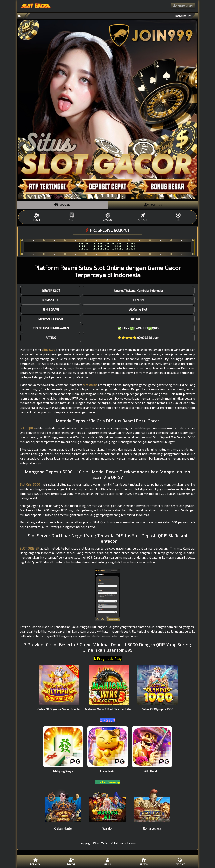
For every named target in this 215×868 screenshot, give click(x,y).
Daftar (71, 861)
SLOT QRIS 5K (30, 548)
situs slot (48, 350)
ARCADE (143, 217)
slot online (90, 385)
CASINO (107, 217)
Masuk (107, 861)
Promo (144, 861)
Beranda (35, 861)
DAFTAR (153, 205)
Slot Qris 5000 (30, 484)
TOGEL (37, 217)
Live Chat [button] (180, 861)
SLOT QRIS (27, 428)
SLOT (72, 217)
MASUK (62, 205)
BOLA (178, 217)
